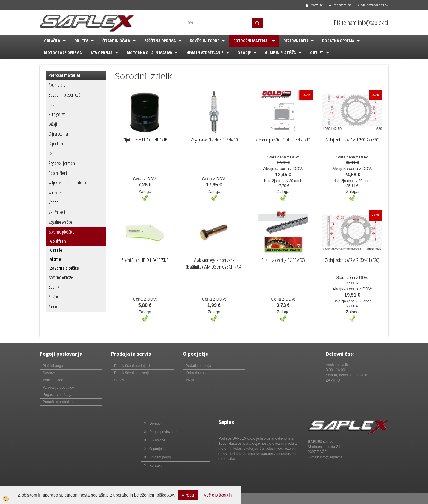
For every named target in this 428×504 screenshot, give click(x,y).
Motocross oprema (63, 53)
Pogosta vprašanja (57, 395)
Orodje (244, 53)
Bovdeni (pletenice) (64, 95)
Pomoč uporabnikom (59, 402)
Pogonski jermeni (62, 163)
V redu (188, 495)
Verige (53, 202)
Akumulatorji (59, 85)
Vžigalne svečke (60, 222)
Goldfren (58, 241)
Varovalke (56, 192)
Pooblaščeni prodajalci (132, 366)
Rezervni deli (296, 41)
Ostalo (53, 153)
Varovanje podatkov (58, 388)
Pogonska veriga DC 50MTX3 (283, 260)
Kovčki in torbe (204, 41)
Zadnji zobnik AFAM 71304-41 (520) (352, 260)
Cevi (52, 105)
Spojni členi (58, 173)
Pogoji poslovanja (163, 432)
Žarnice (54, 307)
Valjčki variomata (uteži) (67, 183)
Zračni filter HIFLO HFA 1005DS (145, 260)
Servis (119, 380)
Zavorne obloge (61, 277)
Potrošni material (251, 41)
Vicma (56, 259)
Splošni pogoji (160, 457)
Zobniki (54, 287)
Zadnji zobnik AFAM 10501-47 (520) (352, 140)
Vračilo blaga (53, 380)
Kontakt (155, 466)
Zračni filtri (57, 297)
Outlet (317, 53)
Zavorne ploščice (62, 232)
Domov (155, 424)
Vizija (190, 380)
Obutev (81, 41)
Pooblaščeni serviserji (131, 373)
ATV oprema (101, 53)
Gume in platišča (280, 53)
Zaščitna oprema (160, 41)
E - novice (157, 440)
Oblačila (52, 41)
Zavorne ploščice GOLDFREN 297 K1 (283, 140)
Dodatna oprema (338, 41)
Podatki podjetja (198, 366)
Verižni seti (57, 212)
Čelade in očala (116, 41)
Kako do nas (196, 373)
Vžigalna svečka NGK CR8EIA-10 (214, 140)
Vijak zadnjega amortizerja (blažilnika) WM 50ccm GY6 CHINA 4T (214, 263)
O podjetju (158, 449)
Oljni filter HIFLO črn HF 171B (145, 140)
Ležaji (53, 124)
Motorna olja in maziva (149, 53)
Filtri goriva (57, 114)
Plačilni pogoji (53, 366)
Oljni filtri (56, 144)
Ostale (56, 250)
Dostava (49, 373)
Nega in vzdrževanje (205, 53)
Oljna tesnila (58, 134)
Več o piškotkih (218, 495)
